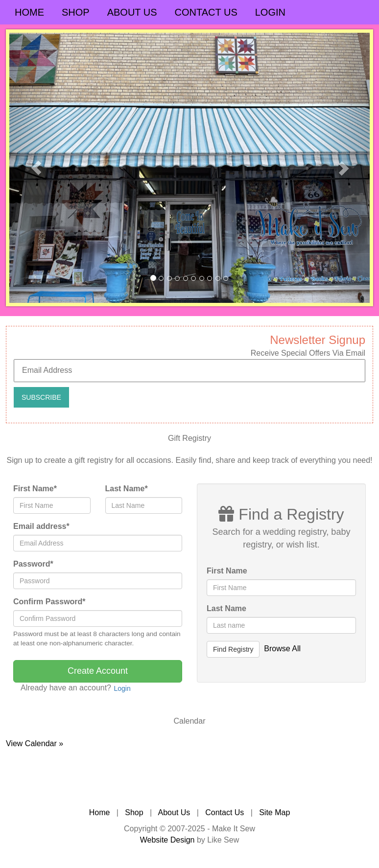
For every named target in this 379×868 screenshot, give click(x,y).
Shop (134, 812)
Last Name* (127, 489)
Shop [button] (76, 12)
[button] (36, 168)
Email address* (41, 526)
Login (270, 12)
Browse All (282, 649)
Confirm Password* (49, 602)
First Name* (35, 489)
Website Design (167, 840)
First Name (227, 571)
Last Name (226, 608)
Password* (33, 564)
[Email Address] (189, 371)
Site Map (274, 812)
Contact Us (206, 12)
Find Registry (233, 649)
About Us (132, 12)
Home (29, 12)
